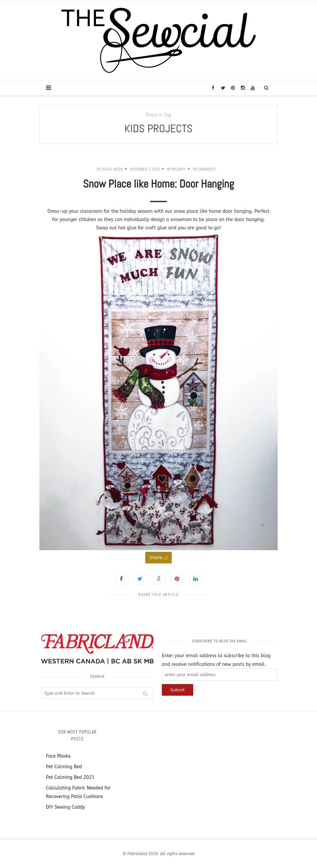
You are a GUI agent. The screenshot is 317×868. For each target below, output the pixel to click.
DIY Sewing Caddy (66, 807)
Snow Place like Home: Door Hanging (158, 184)
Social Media (112, 169)
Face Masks (58, 756)
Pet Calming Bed (64, 767)
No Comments (204, 169)
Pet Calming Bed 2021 (70, 777)
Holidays (178, 169)
